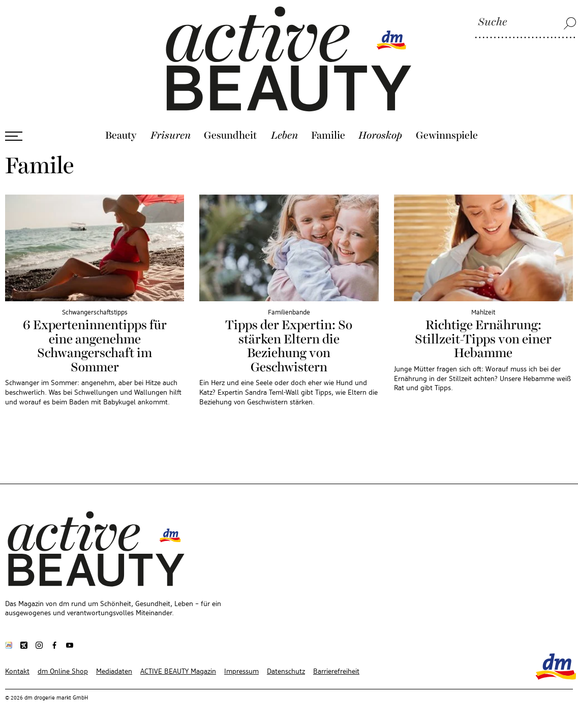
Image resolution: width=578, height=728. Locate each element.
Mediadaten (114, 672)
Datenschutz (286, 672)
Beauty (121, 136)
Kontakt (17, 672)
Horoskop (380, 136)
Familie (328, 136)
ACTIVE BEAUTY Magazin (178, 672)
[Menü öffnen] (14, 136)
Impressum (241, 672)
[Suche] (526, 23)
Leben (284, 136)
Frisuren (171, 136)
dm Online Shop (63, 672)
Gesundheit (231, 136)
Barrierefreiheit (336, 672)
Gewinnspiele (447, 136)
